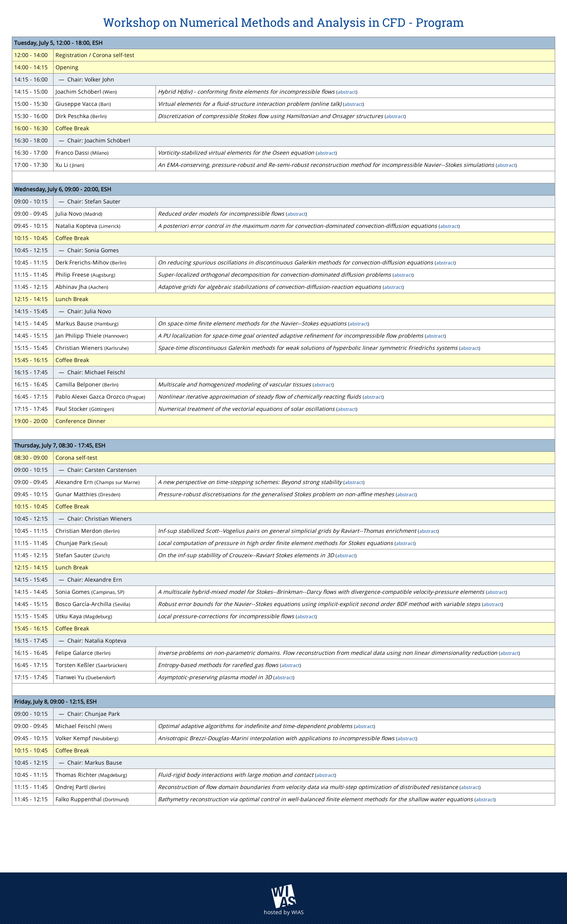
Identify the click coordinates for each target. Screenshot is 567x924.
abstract (347, 92)
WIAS (297, 912)
